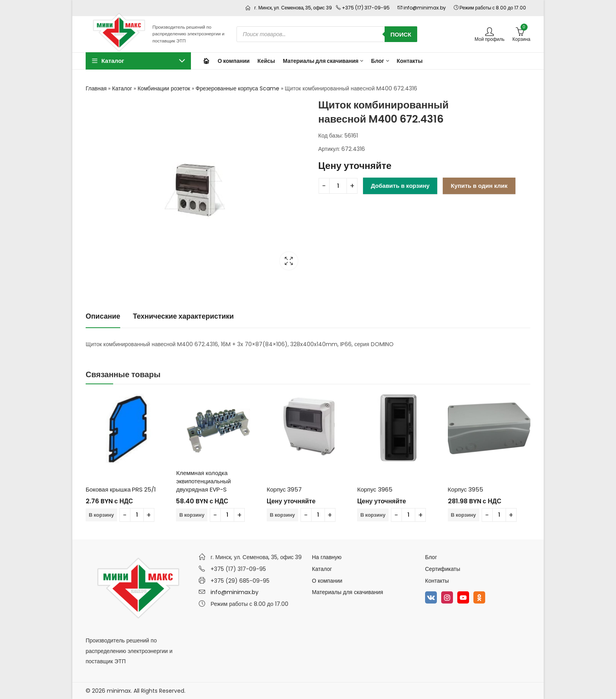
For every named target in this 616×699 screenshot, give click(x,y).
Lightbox (289, 261)
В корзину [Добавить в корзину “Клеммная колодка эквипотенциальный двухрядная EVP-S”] (192, 515)
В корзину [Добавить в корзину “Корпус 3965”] (373, 515)
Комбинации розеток (164, 88)
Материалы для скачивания (347, 592)
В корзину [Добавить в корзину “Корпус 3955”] (464, 515)
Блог (431, 557)
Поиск (401, 34)
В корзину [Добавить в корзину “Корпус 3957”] (282, 515)
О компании (327, 581)
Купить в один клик (479, 186)
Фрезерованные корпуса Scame (237, 88)
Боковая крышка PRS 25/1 (121, 489)
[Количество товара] (338, 186)
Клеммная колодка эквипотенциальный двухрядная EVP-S (203, 481)
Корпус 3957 (284, 489)
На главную (327, 557)
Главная (96, 88)
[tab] (103, 316)
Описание (103, 316)
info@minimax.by (235, 592)
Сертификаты (443, 569)
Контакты (437, 581)
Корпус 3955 (466, 489)
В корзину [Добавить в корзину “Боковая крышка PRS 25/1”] (101, 515)
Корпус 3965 (375, 489)
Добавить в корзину (400, 186)
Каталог (122, 88)
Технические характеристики (183, 316)
